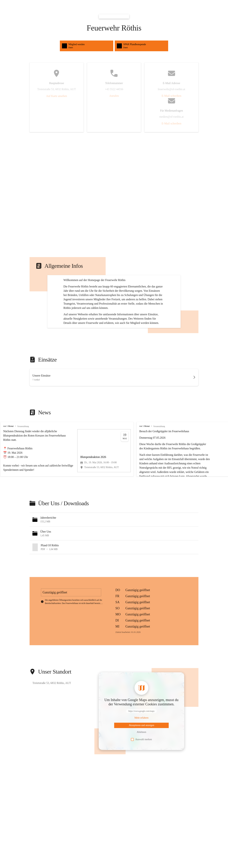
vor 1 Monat (8, 460)
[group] (114, 483)
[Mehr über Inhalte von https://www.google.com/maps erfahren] (142, 752)
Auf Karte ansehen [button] (57, 96)
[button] (114, 553)
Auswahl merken (141, 773)
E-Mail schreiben (171, 96)
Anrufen (114, 96)
